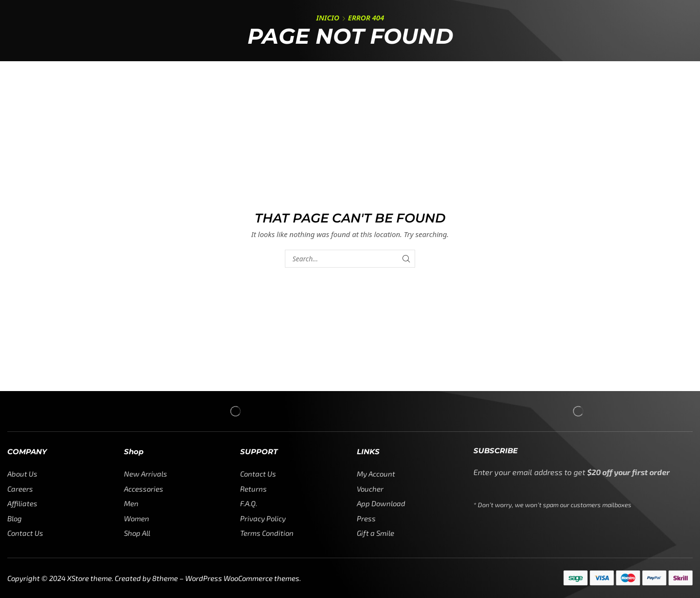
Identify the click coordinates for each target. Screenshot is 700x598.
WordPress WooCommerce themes (242, 578)
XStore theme (89, 578)
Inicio (328, 17)
